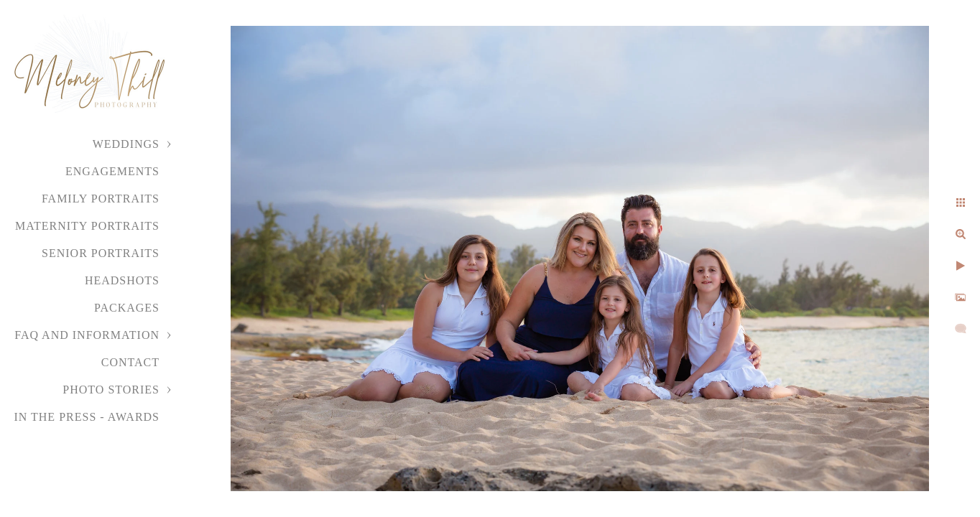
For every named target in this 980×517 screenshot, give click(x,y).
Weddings (126, 144)
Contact (130, 362)
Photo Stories (111, 390)
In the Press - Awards (87, 417)
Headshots (122, 280)
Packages (127, 308)
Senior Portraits (101, 253)
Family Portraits (101, 199)
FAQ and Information (87, 335)
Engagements (112, 171)
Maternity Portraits (87, 226)
